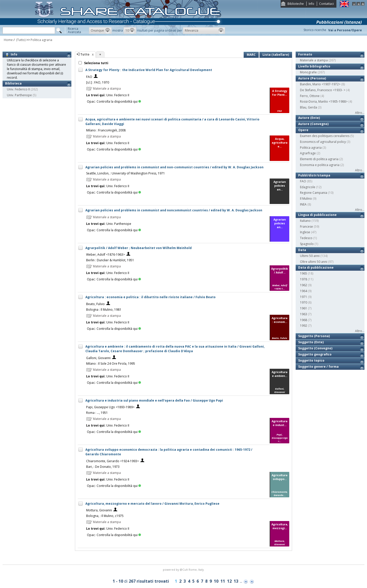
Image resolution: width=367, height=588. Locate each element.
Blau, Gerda (309, 107)
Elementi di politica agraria (319, 159)
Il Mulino (306, 199)
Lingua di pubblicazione (317, 215)
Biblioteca (13, 83)
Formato (305, 54)
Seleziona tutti (96, 63)
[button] (100, 31)
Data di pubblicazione (316, 268)
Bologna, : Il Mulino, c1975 (105, 516)
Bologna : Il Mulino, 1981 (104, 310)
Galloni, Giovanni (98, 358)
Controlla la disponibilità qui (119, 101)
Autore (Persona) (312, 78)
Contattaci (326, 4)
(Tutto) (20, 40)
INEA (303, 204)
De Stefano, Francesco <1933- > (323, 90)
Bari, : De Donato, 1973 (103, 467)
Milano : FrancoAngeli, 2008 (106, 130)
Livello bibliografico (314, 66)
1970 (304, 302)
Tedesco (306, 238)
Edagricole (308, 187)
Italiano (305, 221)
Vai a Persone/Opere (345, 30)
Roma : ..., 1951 (97, 413)
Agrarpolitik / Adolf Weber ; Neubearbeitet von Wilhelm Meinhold (139, 248)
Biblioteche (296, 4)
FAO (89, 77)
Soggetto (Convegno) (315, 348)
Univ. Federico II (18, 89)
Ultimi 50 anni (310, 256)
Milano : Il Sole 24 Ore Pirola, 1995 (111, 364)
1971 (304, 297)
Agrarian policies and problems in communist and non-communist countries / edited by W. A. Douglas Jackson (174, 167)
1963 (304, 314)
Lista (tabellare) (276, 55)
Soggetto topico (311, 360)
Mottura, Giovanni (99, 510)
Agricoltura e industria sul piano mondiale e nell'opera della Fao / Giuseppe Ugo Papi (154, 400)
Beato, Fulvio (95, 304)
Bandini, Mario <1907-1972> (320, 84)
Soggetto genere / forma (318, 367)
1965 (304, 273)
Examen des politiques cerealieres (325, 136)
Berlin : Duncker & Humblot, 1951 (110, 260)
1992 (304, 326)
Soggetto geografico (315, 354)
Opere (303, 130)
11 (223, 581)
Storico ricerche (315, 30)
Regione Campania (314, 193)
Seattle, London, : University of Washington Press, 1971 (126, 173)
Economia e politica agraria (320, 165)
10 (216, 581)
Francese (306, 227)
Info (311, 4)
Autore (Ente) (309, 118)
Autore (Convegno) (313, 124)
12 (229, 581)
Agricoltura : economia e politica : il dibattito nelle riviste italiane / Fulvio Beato (150, 297)
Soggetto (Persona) (314, 336)
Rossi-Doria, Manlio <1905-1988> (324, 101)
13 (236, 581)
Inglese (305, 232)
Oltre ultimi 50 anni (314, 262)
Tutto (85, 54)
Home (8, 40)
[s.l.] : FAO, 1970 (98, 82)
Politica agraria (41, 40)
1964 (304, 291)
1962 (304, 285)
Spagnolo (307, 244)
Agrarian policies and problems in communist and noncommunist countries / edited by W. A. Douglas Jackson (174, 210)
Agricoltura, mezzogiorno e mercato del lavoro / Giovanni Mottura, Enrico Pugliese (152, 504)
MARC (251, 55)
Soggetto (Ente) (311, 342)
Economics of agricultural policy (323, 142)
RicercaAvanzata (74, 30)
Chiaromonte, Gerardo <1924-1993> (113, 461)
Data (302, 250)
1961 (304, 308)
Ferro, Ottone (310, 96)
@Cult (184, 570)
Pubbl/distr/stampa (314, 175)
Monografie (308, 72)
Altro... (360, 113)
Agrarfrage (308, 153)
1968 (304, 320)
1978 (304, 279)
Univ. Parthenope (19, 95)
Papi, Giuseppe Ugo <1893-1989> (110, 407)
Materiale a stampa (314, 60)
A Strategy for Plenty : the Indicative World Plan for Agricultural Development (149, 70)
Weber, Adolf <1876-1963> (106, 255)
